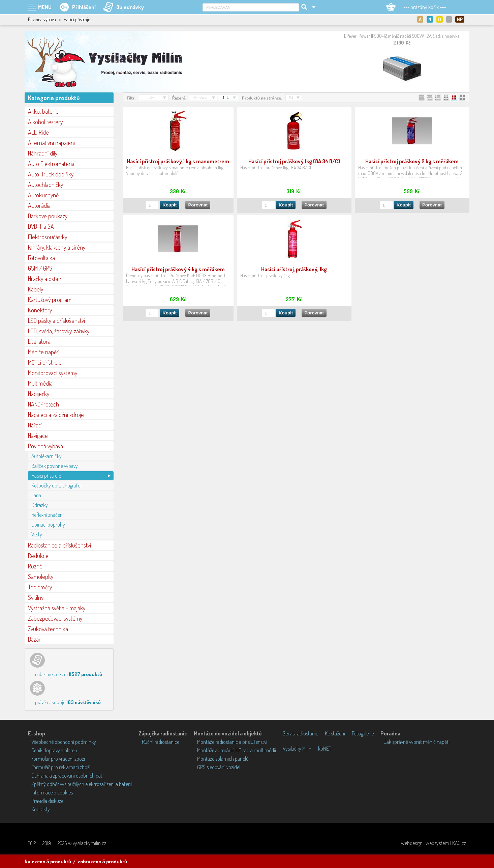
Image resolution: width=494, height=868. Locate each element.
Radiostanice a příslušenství (59, 545)
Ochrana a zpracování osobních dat (67, 776)
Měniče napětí (44, 352)
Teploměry (40, 587)
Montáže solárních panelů (223, 759)
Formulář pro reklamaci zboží (61, 767)
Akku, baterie (43, 111)
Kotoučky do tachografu (56, 485)
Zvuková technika (48, 629)
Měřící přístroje (45, 362)
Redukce (38, 556)
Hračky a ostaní (45, 279)
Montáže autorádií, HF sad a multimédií (237, 750)
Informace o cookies (52, 792)
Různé (35, 566)
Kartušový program (50, 300)
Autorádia (39, 205)
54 (291, 97)
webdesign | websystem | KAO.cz (434, 843)
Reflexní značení (48, 515)
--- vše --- (151, 97)
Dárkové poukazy (48, 216)
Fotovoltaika (41, 258)
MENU (45, 7)
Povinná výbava (45, 446)
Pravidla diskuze (47, 801)
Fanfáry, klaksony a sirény (57, 247)
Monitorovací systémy (53, 373)
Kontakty (41, 809)
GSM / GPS (40, 268)
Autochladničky (45, 185)
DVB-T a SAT (42, 226)
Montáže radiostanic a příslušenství (232, 742)
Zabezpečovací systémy (55, 618)
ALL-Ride (38, 132)
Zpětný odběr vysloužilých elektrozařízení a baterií (82, 784)
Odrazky (40, 505)
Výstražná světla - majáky (57, 608)
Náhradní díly (43, 153)
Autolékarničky (47, 456)
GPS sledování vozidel (219, 767)
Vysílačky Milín (297, 749)
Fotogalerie (363, 733)
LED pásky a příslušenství (56, 320)
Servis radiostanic (300, 733)
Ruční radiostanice (161, 742)
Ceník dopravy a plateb (54, 750)
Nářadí (35, 425)
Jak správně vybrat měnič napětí (417, 742)
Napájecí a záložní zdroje (56, 415)
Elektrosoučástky (48, 237)
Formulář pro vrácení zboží (58, 759)
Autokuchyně (43, 195)
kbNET (325, 749)
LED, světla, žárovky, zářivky (59, 331)
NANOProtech (43, 404)
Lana (36, 495)
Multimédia (40, 383)
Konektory (40, 310)
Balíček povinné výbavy (55, 466)
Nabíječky (39, 394)
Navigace (38, 436)
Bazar (34, 639)
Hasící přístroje (46, 476)
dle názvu (201, 97)
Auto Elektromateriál (52, 164)
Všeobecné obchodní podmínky (64, 742)
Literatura (39, 341)
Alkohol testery (45, 122)
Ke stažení (335, 733)
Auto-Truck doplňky (51, 174)
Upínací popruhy (48, 525)
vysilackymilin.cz (89, 843)
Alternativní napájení (51, 143)
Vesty (37, 534)
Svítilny (36, 597)
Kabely (36, 289)
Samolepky (41, 577)
